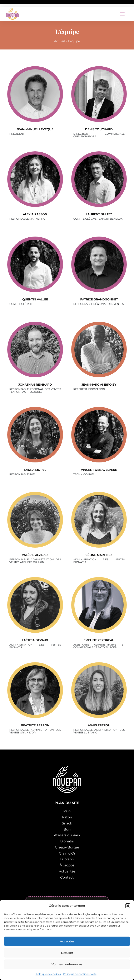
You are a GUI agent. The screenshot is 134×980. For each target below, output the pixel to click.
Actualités (67, 871)
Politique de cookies (48, 974)
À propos (67, 865)
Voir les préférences (67, 964)
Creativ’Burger (67, 847)
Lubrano (67, 859)
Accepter (67, 941)
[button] (128, 906)
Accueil (59, 41)
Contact (67, 877)
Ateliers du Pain (67, 835)
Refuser (67, 953)
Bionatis (67, 841)
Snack (67, 823)
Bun (67, 829)
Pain (67, 811)
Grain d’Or (67, 853)
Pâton (67, 817)
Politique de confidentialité (80, 974)
